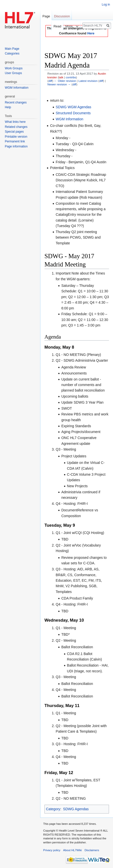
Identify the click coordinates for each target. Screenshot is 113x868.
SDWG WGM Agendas (74, 107)
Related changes (16, 127)
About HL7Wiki (73, 850)
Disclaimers (92, 850)
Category (53, 809)
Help (8, 107)
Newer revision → (59, 84)
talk (61, 77)
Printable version (16, 137)
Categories (12, 53)
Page (46, 16)
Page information (16, 146)
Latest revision (88, 81)
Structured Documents (73, 113)
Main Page (12, 49)
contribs (71, 77)
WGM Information (70, 119)
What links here (15, 122)
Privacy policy (52, 850)
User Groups (13, 73)
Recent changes (16, 102)
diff (50, 81)
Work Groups (14, 68)
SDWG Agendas (76, 809)
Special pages (14, 132)
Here (91, 33)
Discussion (62, 16)
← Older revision (65, 81)
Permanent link (15, 141)
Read (54, 26)
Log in (106, 5)
